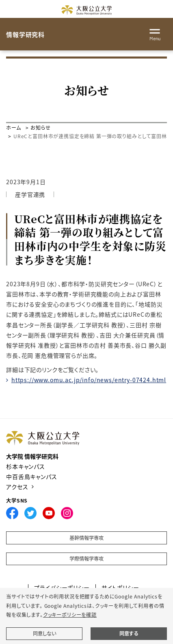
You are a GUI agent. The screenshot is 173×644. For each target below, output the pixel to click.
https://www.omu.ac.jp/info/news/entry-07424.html (89, 380)
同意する (129, 633)
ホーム (14, 127)
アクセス (17, 487)
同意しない (44, 633)
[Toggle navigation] (155, 33)
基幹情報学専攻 (86, 538)
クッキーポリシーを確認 (70, 615)
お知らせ (40, 127)
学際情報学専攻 (86, 559)
